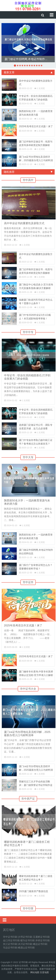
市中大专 (28, 457)
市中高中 (28, 180)
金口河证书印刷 (11, 940)
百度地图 (44, 972)
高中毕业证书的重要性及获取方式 (24, 223)
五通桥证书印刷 (41, 937)
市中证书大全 (28, 689)
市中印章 (28, 908)
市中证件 (28, 582)
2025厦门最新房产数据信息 (34, 891)
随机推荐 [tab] (28, 172)
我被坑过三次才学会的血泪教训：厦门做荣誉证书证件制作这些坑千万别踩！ (36, 785)
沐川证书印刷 (25, 944)
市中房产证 (28, 799)
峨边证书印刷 (40, 944)
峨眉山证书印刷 (26, 948)
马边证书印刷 (10, 948)
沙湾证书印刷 (25, 937)
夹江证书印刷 (10, 944)
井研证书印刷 (43, 940)
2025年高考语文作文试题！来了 (36, 126)
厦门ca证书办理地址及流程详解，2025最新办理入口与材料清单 (36, 160)
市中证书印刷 (10, 937)
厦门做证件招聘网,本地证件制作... (26, 59)
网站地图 (35, 972)
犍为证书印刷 (27, 940)
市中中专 (28, 332)
